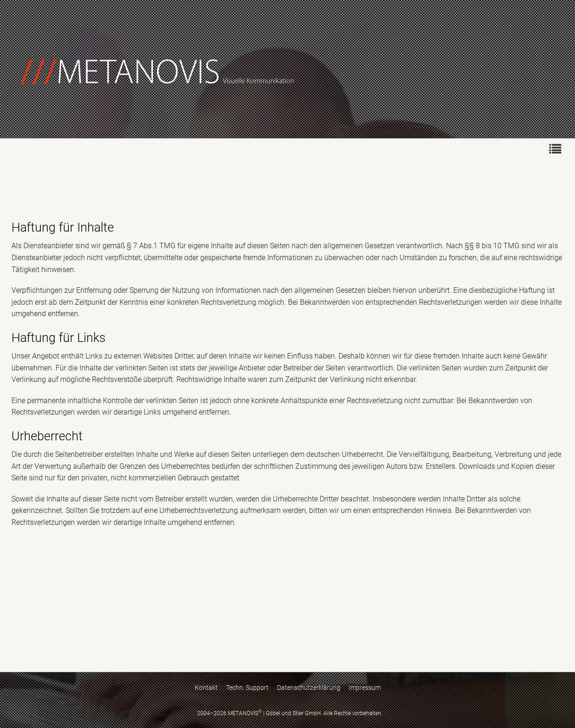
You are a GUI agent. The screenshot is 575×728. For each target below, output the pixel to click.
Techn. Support (247, 688)
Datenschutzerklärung (309, 688)
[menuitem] (555, 149)
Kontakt (206, 688)
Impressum (365, 688)
